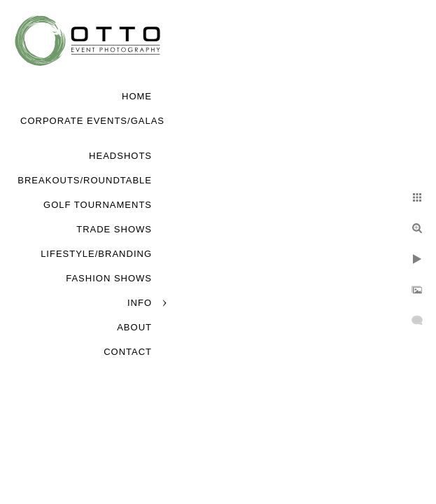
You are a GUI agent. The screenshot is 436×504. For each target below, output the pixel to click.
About (134, 327)
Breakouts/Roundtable (85, 180)
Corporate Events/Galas (92, 121)
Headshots (120, 156)
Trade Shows (114, 229)
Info (140, 303)
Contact (128, 352)
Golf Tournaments (98, 205)
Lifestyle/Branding (96, 254)
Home (137, 96)
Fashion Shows (109, 278)
